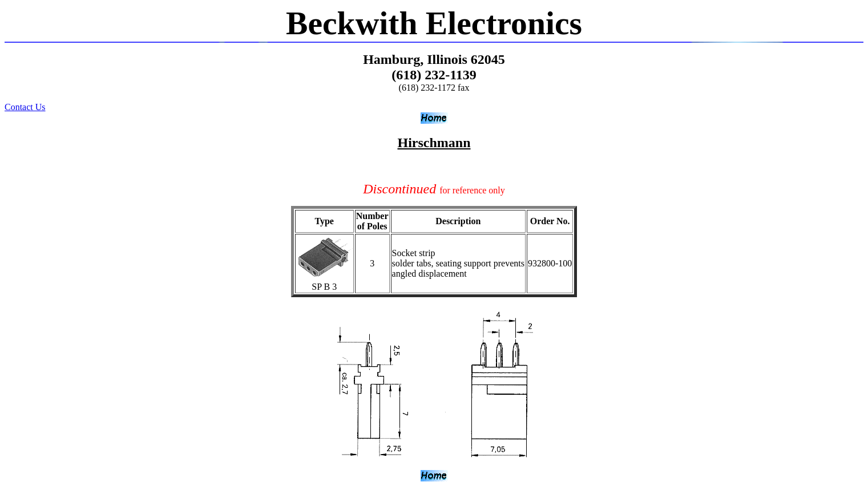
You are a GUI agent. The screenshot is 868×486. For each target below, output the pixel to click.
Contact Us (25, 107)
